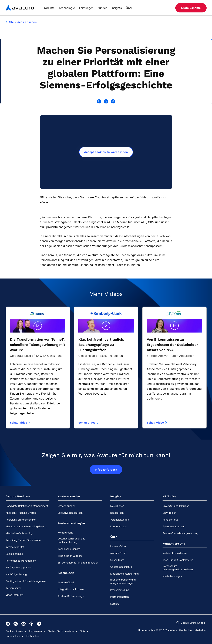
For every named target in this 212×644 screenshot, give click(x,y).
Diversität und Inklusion (176, 506)
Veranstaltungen (120, 520)
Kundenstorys (170, 520)
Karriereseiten (14, 588)
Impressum (35, 631)
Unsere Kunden (67, 506)
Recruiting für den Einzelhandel (23, 540)
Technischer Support (70, 556)
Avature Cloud (66, 582)
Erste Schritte (191, 8)
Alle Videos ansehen (21, 22)
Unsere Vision (118, 546)
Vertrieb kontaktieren (175, 553)
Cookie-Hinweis (14, 631)
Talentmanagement (174, 526)
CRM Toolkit (169, 513)
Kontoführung (66, 533)
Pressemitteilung (120, 590)
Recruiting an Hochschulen (21, 520)
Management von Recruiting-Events (26, 526)
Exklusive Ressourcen (70, 513)
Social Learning (14, 554)
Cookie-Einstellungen (193, 623)
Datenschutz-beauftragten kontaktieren (178, 568)
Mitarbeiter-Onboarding (19, 533)
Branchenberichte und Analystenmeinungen (123, 581)
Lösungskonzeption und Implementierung (72, 540)
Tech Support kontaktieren (178, 560)
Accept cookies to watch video (106, 152)
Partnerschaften (120, 597)
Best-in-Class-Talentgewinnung (180, 533)
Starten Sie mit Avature (61, 631)
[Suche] (161, 8)
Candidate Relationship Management (27, 506)
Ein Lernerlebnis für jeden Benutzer (78, 563)
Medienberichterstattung (124, 574)
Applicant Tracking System (21, 513)
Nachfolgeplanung (16, 574)
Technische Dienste (69, 549)
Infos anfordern (106, 470)
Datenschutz (13, 636)
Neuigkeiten (117, 506)
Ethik (82, 631)
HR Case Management (18, 567)
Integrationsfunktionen (71, 589)
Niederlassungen (172, 576)
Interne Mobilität (15, 547)
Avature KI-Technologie (71, 596)
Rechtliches (33, 636)
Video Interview (14, 595)
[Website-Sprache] (168, 8)
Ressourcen (117, 513)
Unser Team (117, 560)
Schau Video (20, 423)
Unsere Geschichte (121, 567)
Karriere (115, 604)
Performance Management (21, 561)
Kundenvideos (118, 526)
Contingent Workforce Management (26, 581)
